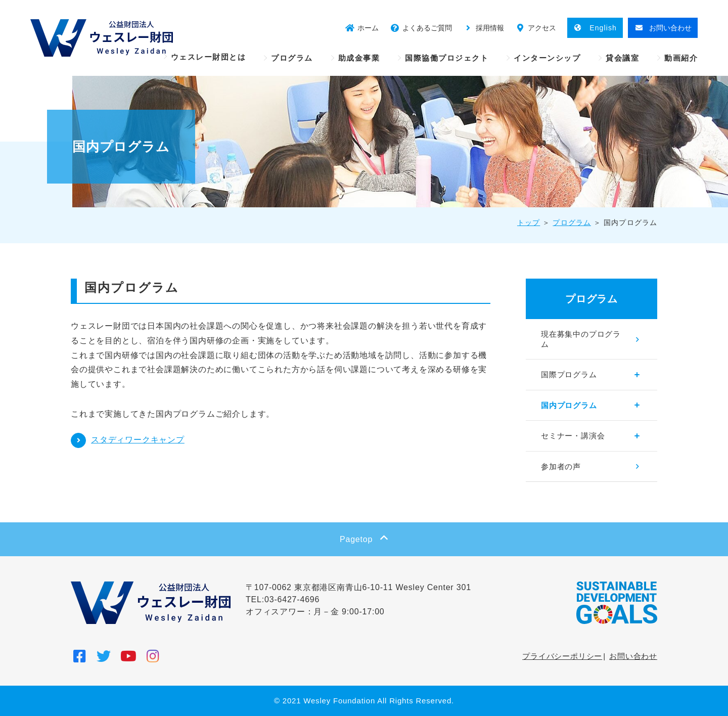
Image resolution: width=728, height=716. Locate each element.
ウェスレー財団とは (209, 57)
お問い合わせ (633, 656)
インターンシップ (547, 58)
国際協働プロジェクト (447, 58)
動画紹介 (681, 58)
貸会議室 (622, 58)
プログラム (292, 58)
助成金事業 (359, 58)
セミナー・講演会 (573, 436)
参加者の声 (561, 466)
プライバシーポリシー (562, 656)
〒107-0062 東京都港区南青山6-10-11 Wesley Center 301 (358, 587)
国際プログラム (569, 374)
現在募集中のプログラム (581, 339)
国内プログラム (569, 405)
